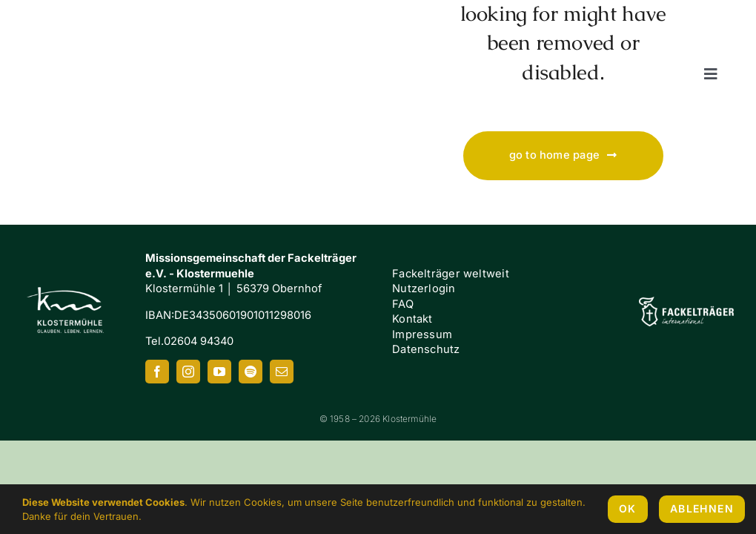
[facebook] (157, 372)
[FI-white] (686, 302)
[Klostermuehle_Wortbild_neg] (94, 24)
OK (628, 508)
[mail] (282, 372)
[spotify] (251, 372)
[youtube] (219, 372)
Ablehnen (702, 508)
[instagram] (188, 372)
